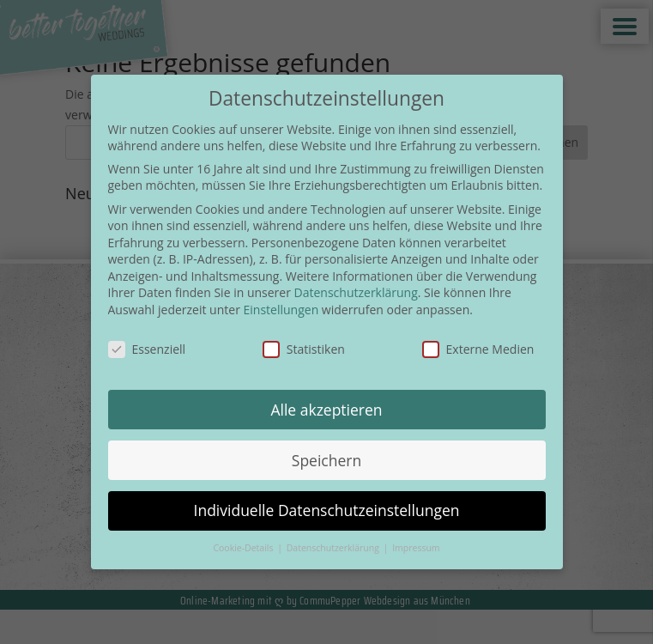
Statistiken (304, 349)
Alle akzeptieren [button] (326, 410)
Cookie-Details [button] (244, 548)
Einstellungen (281, 310)
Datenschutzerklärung (356, 292)
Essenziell (147, 349)
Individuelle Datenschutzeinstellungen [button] (327, 510)
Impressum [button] (416, 548)
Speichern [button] (326, 460)
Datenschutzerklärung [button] (334, 548)
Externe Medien (478, 349)
